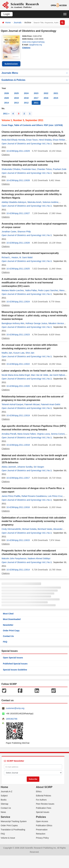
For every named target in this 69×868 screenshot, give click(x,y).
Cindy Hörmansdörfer (11, 529)
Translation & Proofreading (13, 830)
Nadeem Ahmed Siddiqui (39, 558)
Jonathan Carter (9, 232)
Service (5, 817)
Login (7, 14)
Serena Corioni (58, 434)
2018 (26, 98)
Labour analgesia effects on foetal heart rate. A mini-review (34, 371)
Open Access (42, 821)
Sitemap (4, 804)
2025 (16, 93)
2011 (36, 103)
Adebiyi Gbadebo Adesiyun (14, 202)
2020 (7, 98)
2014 (7, 103)
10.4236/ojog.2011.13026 (18, 243)
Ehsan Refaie (59, 140)
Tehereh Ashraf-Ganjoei (12, 404)
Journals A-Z (7, 791)
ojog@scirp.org (36, 45)
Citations (26, 48)
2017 (36, 98)
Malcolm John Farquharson (14, 558)
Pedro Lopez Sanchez (48, 290)
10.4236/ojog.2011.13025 (18, 269)
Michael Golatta (29, 529)
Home (8, 23)
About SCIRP (44, 787)
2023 (36, 93)
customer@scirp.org (15, 708)
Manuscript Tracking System (14, 821)
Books (4, 800)
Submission (11, 64)
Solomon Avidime (51, 202)
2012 (26, 103)
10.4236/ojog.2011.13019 (18, 415)
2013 (16, 103)
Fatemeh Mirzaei (32, 404)
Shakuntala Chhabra (11, 169)
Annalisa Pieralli (9, 434)
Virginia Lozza (43, 434)
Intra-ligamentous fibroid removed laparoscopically (30, 253)
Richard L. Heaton (10, 257)
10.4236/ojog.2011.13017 (18, 478)
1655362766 (12, 719)
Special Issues (43, 812)
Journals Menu (34, 73)
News (3, 812)
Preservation (42, 830)
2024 (26, 93)
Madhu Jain (7, 353)
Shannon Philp (24, 232)
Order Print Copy (11, 631)
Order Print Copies (9, 825)
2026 (7, 93)
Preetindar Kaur (29, 169)
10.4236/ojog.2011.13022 (18, 364)
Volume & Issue (8, 838)
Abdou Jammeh (9, 467)
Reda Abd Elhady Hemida (13, 140)
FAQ (5, 642)
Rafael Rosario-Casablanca (34, 496)
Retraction (41, 834)
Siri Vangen (39, 467)
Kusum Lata (19, 353)
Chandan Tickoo (44, 169)
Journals (18, 23)
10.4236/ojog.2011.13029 (18, 151)
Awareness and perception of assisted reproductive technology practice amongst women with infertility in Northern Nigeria (32, 194)
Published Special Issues (15, 664)
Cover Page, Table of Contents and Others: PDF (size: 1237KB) (32, 125)
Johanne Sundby (25, 467)
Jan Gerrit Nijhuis (57, 375)
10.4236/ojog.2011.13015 (18, 540)
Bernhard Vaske (45, 529)
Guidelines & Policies (34, 80)
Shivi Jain (30, 353)
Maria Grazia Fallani (26, 434)
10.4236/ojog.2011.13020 (18, 386)
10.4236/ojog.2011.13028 (18, 180)
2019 (16, 98)
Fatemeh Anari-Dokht (51, 404)
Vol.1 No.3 (47, 144)
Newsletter (8, 625)
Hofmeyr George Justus (36, 323)
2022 (46, 93)
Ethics (39, 791)
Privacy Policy (42, 838)
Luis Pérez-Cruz (55, 496)
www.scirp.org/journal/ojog (33, 42)
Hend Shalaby (45, 140)
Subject (4, 796)
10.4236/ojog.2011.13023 (18, 335)
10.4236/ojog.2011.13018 (18, 445)
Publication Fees (44, 808)
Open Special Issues (13, 658)
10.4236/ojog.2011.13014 (18, 570)
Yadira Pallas (31, 290)
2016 (46, 98)
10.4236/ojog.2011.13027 (18, 213)
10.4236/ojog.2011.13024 (18, 302)
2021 (56, 93)
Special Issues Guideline (15, 670)
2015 (56, 98)
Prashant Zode (60, 169)
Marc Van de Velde (40, 375)
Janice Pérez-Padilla (11, 496)
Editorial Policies (44, 796)
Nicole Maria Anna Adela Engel (16, 375)
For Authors (41, 800)
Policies (41, 817)
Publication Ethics (44, 825)
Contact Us (8, 636)
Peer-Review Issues (45, 804)
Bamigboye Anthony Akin (13, 323)
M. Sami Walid (26, 257)
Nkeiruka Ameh (34, 202)
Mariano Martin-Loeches (13, 290)
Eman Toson (32, 140)
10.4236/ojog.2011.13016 (18, 507)
